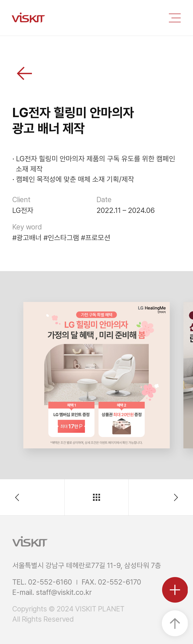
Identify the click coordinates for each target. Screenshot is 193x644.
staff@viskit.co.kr (64, 592)
